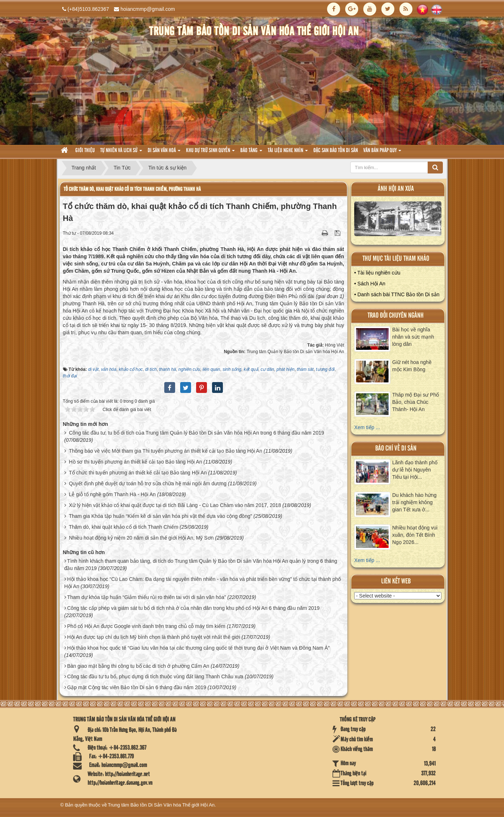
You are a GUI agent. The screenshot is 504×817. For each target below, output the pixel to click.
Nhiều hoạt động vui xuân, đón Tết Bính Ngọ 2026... (415, 535)
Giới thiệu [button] (85, 151)
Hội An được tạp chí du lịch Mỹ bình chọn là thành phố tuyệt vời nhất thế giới (153, 637)
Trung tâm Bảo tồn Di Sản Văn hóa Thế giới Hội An (161, 805)
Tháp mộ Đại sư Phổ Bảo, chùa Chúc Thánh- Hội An (416, 402)
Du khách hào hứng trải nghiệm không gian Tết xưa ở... (414, 502)
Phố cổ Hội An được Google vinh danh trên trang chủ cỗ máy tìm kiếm (146, 626)
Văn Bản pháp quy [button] (382, 153)
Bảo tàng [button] (251, 153)
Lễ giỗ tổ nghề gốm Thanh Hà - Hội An (112, 494)
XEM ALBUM (398, 220)
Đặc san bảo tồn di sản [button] (336, 151)
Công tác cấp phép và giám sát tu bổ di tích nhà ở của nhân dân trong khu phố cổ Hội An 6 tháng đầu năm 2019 (193, 608)
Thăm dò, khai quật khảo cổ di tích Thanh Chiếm (124, 527)
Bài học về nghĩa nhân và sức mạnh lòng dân (413, 337)
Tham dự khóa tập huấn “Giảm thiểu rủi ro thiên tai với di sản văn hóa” (146, 597)
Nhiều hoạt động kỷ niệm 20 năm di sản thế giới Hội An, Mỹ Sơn (141, 538)
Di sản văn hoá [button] (164, 153)
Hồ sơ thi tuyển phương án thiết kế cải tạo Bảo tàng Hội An (135, 462)
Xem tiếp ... (367, 427)
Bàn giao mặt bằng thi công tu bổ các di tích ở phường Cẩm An (138, 666)
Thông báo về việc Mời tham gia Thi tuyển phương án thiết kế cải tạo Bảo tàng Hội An (166, 451)
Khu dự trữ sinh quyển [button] (210, 153)
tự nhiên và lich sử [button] (121, 153)
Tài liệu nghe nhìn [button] (288, 153)
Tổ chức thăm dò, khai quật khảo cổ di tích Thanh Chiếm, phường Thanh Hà (132, 189)
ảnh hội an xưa (396, 189)
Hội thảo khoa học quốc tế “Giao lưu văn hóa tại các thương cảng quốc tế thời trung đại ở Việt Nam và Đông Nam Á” (198, 648)
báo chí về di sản (396, 449)
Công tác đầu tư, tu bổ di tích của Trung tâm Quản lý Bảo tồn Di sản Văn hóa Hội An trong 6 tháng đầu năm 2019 (196, 433)
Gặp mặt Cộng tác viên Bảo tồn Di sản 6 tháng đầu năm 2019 (136, 687)
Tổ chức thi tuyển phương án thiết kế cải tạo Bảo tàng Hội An (138, 473)
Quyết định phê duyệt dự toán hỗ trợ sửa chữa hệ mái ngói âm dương (148, 483)
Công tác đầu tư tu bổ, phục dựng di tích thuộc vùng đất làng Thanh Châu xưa (155, 676)
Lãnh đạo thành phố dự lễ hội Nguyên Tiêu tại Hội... (415, 470)
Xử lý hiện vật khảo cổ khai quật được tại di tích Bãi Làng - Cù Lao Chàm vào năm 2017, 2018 (175, 505)
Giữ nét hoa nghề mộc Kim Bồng (412, 366)
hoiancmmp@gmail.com (148, 9)
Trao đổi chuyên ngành (396, 316)
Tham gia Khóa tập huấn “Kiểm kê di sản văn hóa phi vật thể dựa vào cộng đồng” (160, 516)
